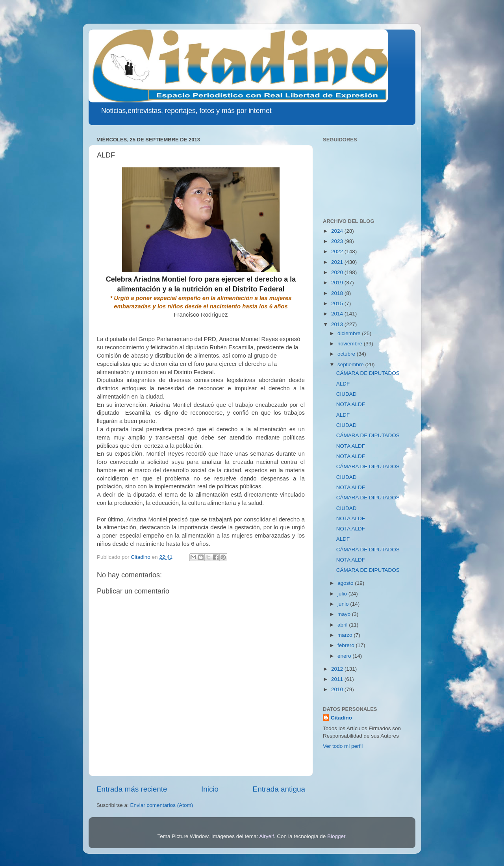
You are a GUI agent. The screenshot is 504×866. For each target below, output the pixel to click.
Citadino (341, 718)
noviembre (351, 344)
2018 (338, 293)
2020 (338, 272)
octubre (347, 354)
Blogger (336, 836)
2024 (338, 231)
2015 (338, 303)
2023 (338, 241)
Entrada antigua (279, 789)
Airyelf (267, 836)
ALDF (343, 384)
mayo (345, 614)
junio (344, 604)
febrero (347, 645)
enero (345, 656)
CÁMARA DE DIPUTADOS (368, 373)
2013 (338, 324)
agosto (346, 583)
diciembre (350, 333)
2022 (338, 251)
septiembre (351, 364)
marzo (346, 635)
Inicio (210, 789)
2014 (338, 314)
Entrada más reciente (132, 789)
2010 (338, 689)
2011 (338, 679)
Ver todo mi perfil (343, 746)
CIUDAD (346, 394)
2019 (338, 283)
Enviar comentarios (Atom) (162, 805)
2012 (338, 669)
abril (343, 625)
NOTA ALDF (351, 404)
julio (343, 594)
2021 (338, 262)
